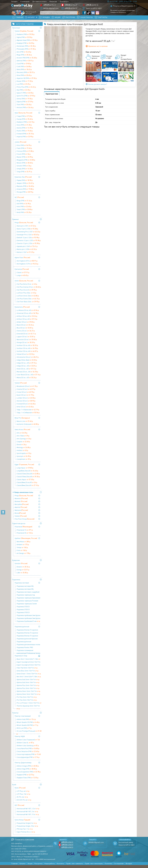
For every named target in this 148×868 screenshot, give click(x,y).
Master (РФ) (25, 160)
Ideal (23, 116)
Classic (23, 275)
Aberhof (21, 510)
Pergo (24, 225)
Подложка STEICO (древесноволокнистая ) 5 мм (29, 616)
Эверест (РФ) (25, 186)
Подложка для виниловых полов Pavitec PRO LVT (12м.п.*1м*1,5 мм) (28, 648)
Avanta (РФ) (25, 131)
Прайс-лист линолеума (94, 867)
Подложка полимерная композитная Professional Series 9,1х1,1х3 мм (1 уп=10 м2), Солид (28, 654)
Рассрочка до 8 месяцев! (31, 14)
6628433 (67, 845)
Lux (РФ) (24, 87)
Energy (23, 573)
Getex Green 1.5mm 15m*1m (29, 677)
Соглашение (119, 867)
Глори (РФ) (25, 119)
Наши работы (50, 867)
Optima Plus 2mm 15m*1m (28, 688)
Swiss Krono (22, 432)
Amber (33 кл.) (26, 325)
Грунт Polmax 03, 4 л (26, 835)
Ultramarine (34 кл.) (28, 360)
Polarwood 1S (25, 533)
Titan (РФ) (24, 107)
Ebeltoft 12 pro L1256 (28, 240)
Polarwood (23, 530)
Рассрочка (38, 867)
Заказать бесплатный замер (123, 19)
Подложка (16, 583)
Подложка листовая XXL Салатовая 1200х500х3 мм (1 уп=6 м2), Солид (29, 589)
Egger (24, 467)
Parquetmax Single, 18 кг (27, 829)
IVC (19, 200)
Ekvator (23, 570)
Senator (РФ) (24, 169)
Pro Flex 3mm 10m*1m (27, 703)
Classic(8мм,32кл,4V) (28, 488)
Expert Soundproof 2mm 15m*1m (29, 665)
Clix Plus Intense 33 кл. (29, 290)
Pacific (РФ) (25, 134)
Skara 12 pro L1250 (28, 232)
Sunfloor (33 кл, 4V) (27, 351)
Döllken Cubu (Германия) (28, 743)
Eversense (22, 272)
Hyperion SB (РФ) (27, 81)
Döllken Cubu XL (25, 746)
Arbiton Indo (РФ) (26, 722)
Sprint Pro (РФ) (26, 99)
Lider (23, 576)
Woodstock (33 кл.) (27, 389)
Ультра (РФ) (25, 122)
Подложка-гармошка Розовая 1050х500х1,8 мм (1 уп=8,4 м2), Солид (28, 604)
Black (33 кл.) (25, 328)
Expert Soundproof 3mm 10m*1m (29, 668)
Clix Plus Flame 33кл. (28, 302)
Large (23, 278)
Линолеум (16, 31)
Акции (30, 867)
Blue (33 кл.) (25, 331)
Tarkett (24, 34)
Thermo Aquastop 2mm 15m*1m (28, 709)
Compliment (24, 462)
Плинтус (15, 716)
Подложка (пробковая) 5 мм (29, 624)
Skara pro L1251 (26, 229)
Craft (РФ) (24, 69)
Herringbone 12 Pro (28, 267)
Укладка (14, 1)
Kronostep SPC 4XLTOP (102, 23)
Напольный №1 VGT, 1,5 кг (28, 811)
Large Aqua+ (25, 471)
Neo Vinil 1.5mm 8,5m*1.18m (29, 680)
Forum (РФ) (24, 157)
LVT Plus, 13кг (24, 797)
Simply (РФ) (25, 172)
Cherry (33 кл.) (26, 334)
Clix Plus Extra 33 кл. (27, 287)
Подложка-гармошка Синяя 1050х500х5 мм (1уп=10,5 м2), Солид (27, 607)
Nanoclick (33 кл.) (27, 342)
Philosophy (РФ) (26, 52)
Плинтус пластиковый (23, 719)
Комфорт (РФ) (26, 46)
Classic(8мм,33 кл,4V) (27, 485)
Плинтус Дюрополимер (23, 766)
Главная (47, 23)
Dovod (22, 447)
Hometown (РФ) (26, 49)
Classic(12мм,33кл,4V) (28, 477)
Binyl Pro (22, 421)
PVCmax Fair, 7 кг (25, 832)
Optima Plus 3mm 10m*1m (28, 691)
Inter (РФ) (24, 209)
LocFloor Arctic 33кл (28, 299)
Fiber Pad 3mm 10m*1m (27, 671)
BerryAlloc (22, 507)
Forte (22, 553)
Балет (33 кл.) (26, 398)
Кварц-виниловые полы (71, 23)
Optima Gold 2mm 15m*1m (28, 682)
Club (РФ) (24, 67)
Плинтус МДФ (20, 739)
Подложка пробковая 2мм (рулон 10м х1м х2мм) (28, 619)
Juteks (20, 145)
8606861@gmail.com (51, 9)
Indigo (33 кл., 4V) (27, 369)
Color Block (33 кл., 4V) (29, 378)
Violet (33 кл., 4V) (27, 372)
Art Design (24, 556)
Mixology (24, 450)
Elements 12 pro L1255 (29, 243)
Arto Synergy (24, 442)
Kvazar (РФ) (25, 84)
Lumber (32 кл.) (26, 401)
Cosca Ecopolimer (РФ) (29, 775)
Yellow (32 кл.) (26, 357)
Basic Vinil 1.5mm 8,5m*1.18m (28, 662)
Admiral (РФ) (25, 64)
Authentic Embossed (28, 427)
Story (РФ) (24, 128)
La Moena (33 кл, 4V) (28, 313)
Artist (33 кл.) (25, 410)
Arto (22, 436)
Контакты (63, 1)
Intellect (23, 453)
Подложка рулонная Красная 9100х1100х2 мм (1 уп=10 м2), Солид (27, 642)
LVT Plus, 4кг (23, 794)
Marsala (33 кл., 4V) (28, 375)
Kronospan (87, 23)
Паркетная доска (19, 526)
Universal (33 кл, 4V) (28, 316)
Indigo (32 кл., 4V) (27, 366)
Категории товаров (25, 27)
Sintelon (21, 566)
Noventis (21, 501)
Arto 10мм (23, 439)
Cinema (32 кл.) (26, 392)
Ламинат (15, 222)
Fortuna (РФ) (25, 154)
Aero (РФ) (24, 55)
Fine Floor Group (24, 522)
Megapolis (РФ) (26, 163)
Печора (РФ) (25, 195)
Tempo (22, 550)
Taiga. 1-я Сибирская (28, 415)
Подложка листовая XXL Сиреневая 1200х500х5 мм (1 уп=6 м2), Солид (29, 592)
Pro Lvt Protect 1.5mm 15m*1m (29, 706)
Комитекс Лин (23, 180)
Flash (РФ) (24, 151)
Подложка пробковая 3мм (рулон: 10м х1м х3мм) (29, 621)
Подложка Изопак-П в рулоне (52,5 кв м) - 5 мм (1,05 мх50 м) (28, 639)
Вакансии (53, 1)
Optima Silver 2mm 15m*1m (29, 694)
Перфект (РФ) (26, 778)
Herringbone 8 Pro (27, 264)
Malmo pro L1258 (27, 252)
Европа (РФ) (25, 105)
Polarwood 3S (25, 536)
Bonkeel (21, 504)
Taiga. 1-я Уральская (28, 413)
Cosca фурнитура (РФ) (28, 760)
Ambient (23, 547)
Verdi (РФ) (24, 215)
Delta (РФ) (24, 72)
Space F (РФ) (25, 96)
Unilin (24, 284)
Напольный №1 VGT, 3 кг (28, 814)
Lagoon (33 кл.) (26, 340)
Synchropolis (24, 456)
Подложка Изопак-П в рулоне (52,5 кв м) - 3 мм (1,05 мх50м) (28, 636)
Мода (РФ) (24, 58)
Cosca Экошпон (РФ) (28, 754)
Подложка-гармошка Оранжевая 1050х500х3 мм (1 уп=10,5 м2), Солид (28, 601)
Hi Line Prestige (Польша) (29, 734)
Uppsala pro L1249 (27, 249)
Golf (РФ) (24, 207)
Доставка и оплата (39, 1)
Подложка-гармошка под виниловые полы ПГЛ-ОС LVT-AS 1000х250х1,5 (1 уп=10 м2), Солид (29, 598)
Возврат (129, 867)
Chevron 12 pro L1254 (28, 246)
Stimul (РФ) (25, 102)
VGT (19, 808)
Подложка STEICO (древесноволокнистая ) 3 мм (29, 610)
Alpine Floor (22, 260)
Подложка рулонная (22, 630)
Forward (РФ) (25, 137)
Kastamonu (22, 310)
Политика (108, 867)
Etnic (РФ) (24, 148)
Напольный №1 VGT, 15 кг (28, 817)
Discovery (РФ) (26, 75)
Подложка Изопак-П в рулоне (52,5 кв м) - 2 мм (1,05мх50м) (29, 633)
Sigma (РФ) (25, 40)
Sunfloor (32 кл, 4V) (27, 348)
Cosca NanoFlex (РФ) (28, 751)
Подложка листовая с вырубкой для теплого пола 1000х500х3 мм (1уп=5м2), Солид (28, 595)
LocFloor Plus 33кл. (27, 296)
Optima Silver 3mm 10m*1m (29, 697)
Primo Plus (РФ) (26, 90)
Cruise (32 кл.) (26, 395)
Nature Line (25, 424)
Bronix (20, 516)
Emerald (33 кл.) (26, 337)
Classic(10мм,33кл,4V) (28, 480)
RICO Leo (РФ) (24, 731)
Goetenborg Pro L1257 (29, 235)
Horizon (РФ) (25, 110)
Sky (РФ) (24, 93)
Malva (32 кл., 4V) (27, 380)
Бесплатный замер (126, 845)
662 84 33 (50, 6)
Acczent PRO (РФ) (27, 61)
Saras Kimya (22, 823)
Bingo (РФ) (24, 204)
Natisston (21, 513)
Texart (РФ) (25, 212)
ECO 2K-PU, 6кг (24, 803)
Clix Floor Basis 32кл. (28, 305)
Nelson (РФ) (25, 166)
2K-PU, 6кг (22, 800)
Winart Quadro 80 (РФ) (28, 728)
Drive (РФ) (24, 78)
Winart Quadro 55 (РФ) (28, 725)
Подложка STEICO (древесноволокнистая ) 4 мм (29, 613)
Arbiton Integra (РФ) (28, 769)
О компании (25, 1)
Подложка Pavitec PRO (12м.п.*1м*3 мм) (25, 651)
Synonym (24, 459)
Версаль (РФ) (25, 189)
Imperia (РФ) (25, 140)
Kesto (20, 791)
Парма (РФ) (25, 183)
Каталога (122, 13)
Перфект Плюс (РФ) (28, 781)
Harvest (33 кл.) (26, 404)
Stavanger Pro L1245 (28, 238)
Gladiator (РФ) (26, 37)
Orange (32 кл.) (26, 345)
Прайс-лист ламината (74, 867)
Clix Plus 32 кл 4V (27, 293)
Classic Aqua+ (26, 482)
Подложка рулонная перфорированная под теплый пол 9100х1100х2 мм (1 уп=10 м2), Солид (29, 645)
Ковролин (16, 563)
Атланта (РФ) (25, 192)
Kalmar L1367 (26, 255)
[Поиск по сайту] (79, 14)
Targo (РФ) (24, 175)
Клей (14, 788)
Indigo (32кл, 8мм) (27, 363)
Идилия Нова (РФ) (27, 43)
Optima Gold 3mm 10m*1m (28, 685)
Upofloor (26, 541)
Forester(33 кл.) (26, 407)
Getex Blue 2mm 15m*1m (28, 674)
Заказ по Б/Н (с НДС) (94, 9)
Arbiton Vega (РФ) (27, 772)
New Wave (24, 545)
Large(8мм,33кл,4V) (28, 474)
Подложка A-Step (21, 659)
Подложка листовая (22, 586)
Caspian (24, 445)
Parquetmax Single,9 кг (27, 826)
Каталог (56, 23)
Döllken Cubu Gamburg (28, 748)
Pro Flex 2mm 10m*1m (27, 700)
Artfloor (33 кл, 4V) (27, 319)
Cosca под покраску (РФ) (29, 757)
